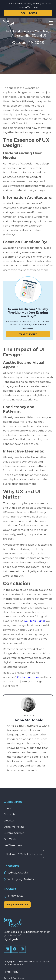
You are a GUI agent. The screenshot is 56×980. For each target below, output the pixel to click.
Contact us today (28, 677)
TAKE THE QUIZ (28, 13)
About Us (9, 814)
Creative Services (14, 833)
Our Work (10, 839)
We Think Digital (34, 621)
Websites (9, 821)
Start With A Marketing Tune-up (24, 854)
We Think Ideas (13, 845)
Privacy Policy (11, 972)
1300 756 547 (16, 896)
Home (7, 808)
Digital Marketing (14, 827)
